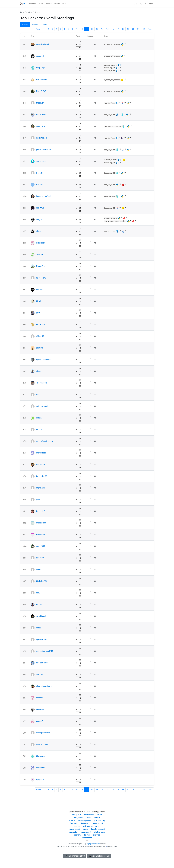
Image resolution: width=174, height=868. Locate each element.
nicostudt (40, 56)
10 (82, 29)
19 (128, 29)
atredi (97, 818)
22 (144, 29)
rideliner (40, 290)
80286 (39, 429)
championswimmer (44, 686)
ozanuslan (74, 832)
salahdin (40, 698)
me (38, 394)
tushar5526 (41, 115)
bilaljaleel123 (42, 581)
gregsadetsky (99, 820)
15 (107, 29)
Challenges (33, 3)
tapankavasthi (98, 823)
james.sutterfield (43, 196)
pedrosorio (88, 826)
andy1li (39, 220)
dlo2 (38, 593)
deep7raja (40, 68)
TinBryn (39, 255)
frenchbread (75, 829)
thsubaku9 (41, 511)
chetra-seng (99, 832)
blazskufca (41, 756)
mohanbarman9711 (45, 651)
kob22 (39, 418)
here (115, 847)
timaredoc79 (42, 476)
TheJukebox (41, 383)
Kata (41, 3)
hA (21, 12)
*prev (38, 29)
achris (39, 569)
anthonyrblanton (43, 406)
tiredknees (41, 325)
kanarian (85, 823)
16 (113, 29)
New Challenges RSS (99, 856)
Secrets (48, 3)
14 (102, 29)
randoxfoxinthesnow (45, 441)
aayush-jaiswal (42, 44)
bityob (39, 301)
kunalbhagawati (98, 829)
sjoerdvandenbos (44, 360)
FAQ (64, 3)
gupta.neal (41, 488)
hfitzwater (89, 815)
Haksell (39, 185)
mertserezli (41, 453)
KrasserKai (41, 534)
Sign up (142, 3)
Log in (150, 3)
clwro (39, 231)
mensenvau (41, 464)
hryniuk (72, 820)
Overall (38, 12)
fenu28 (39, 604)
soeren (77, 826)
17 (118, 29)
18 (123, 29)
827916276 (41, 278)
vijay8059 (40, 779)
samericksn (41, 161)
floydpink (78, 818)
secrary (77, 835)
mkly (38, 313)
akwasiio (40, 709)
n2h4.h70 (40, 336)
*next (150, 29)
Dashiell (40, 173)
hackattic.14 (41, 138)
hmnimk (99, 815)
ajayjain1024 (42, 639)
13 (97, 29)
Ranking (57, 3)
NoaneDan (41, 266)
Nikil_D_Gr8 (41, 91)
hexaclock (41, 243)
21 (138, 29)
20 (133, 29)
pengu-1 (40, 721)
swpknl (86, 829)
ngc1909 (40, 558)
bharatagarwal (85, 820)
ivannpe (97, 835)
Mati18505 (41, 768)
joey (38, 499)
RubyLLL (87, 835)
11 (87, 29)
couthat (39, 674)
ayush (98, 826)
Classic (35, 24)
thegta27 (40, 103)
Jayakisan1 (41, 616)
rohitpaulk (76, 815)
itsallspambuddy (43, 733)
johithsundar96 (43, 744)
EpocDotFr (74, 823)
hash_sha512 (86, 832)
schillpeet (87, 838)
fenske (89, 818)
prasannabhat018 (44, 150)
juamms (40, 348)
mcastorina (41, 523)
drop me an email (96, 847)
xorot (38, 628)
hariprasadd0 (42, 80)
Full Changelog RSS (75, 856)
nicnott (39, 371)
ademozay (41, 126)
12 (92, 29)
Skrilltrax (40, 208)
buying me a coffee (93, 844)
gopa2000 (41, 546)
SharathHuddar (43, 663)
